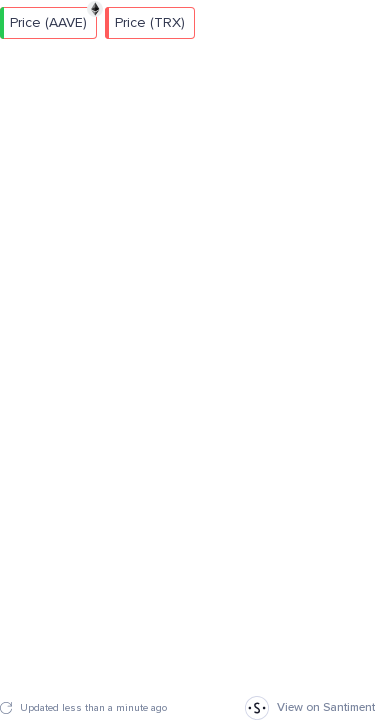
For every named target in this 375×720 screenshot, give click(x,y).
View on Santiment (310, 708)
